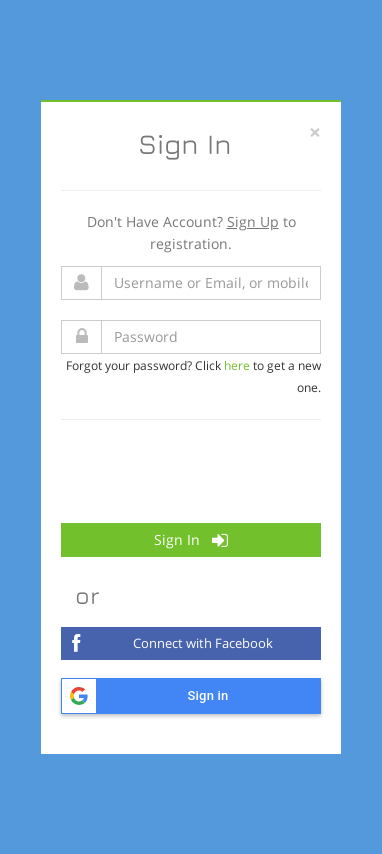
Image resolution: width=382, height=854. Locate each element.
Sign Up (253, 221)
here (237, 365)
